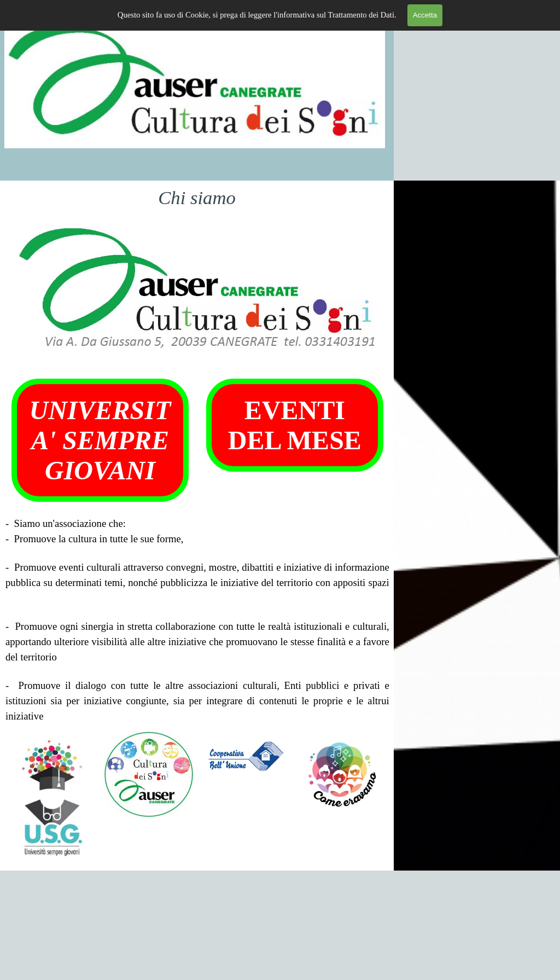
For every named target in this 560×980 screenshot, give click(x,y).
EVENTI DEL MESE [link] (295, 425)
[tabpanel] (197, 620)
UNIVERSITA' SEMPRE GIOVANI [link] (100, 440)
